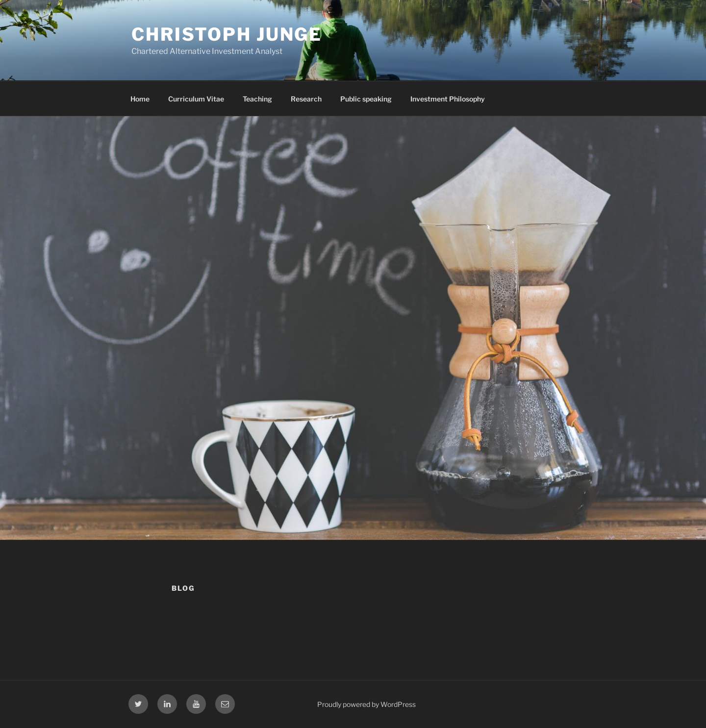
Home (140, 99)
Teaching (257, 99)
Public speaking (366, 99)
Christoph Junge (227, 34)
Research (306, 99)
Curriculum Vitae (196, 99)
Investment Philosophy (448, 99)
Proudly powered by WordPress (366, 704)
